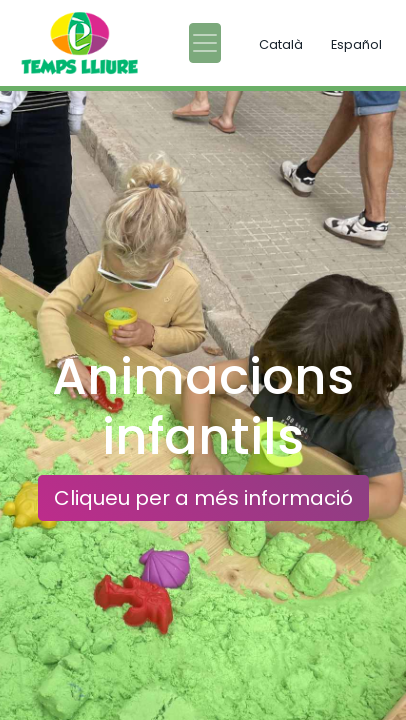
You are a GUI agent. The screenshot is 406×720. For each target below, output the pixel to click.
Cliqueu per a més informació (203, 498)
